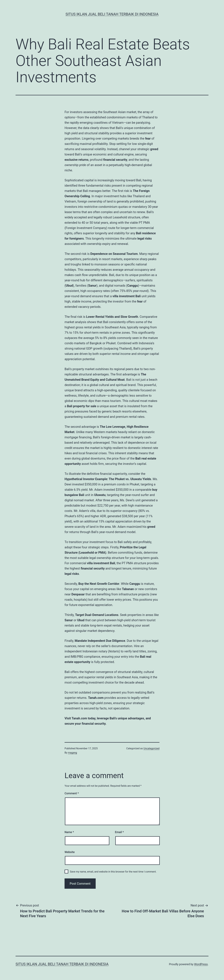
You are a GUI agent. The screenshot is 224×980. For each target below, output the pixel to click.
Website (70, 852)
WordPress (201, 964)
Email (119, 832)
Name (69, 832)
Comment (72, 793)
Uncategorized (151, 748)
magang (72, 753)
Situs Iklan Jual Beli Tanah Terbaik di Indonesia (112, 14)
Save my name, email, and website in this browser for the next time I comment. (113, 872)
